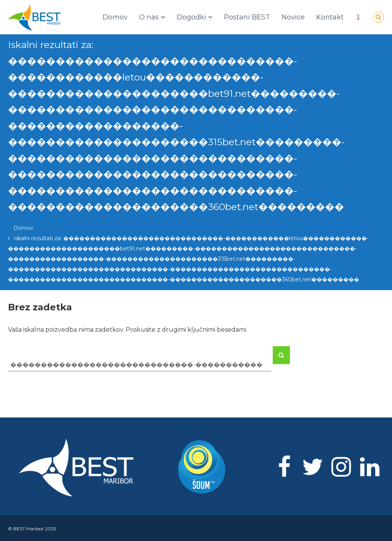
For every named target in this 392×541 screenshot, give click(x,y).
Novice (293, 17)
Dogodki (191, 17)
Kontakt (330, 17)
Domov (115, 17)
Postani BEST (247, 17)
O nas (149, 17)
